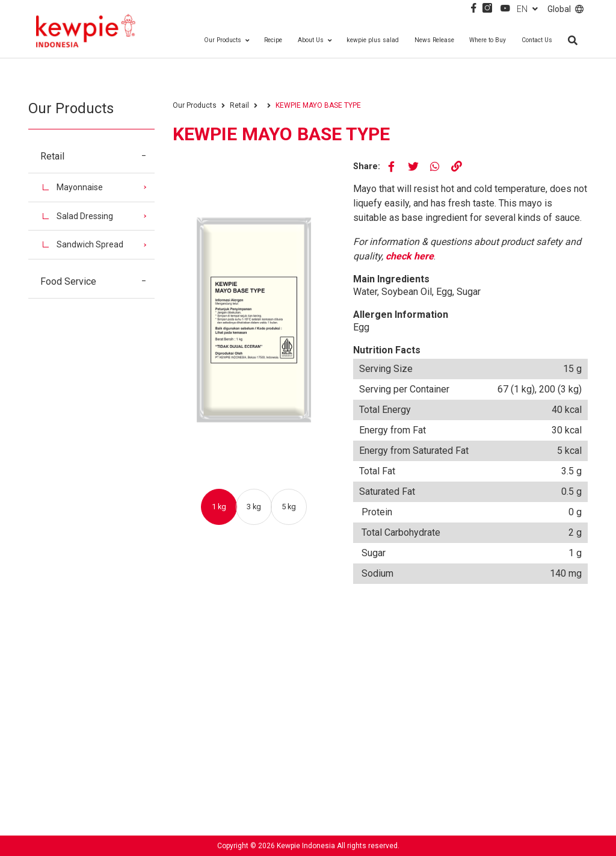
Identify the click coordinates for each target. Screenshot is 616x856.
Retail (239, 105)
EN (527, 9)
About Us (315, 40)
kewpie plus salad (373, 40)
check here (410, 256)
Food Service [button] (97, 282)
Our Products (226, 40)
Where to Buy (488, 40)
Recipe (273, 40)
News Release (434, 40)
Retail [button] (97, 157)
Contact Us (537, 40)
